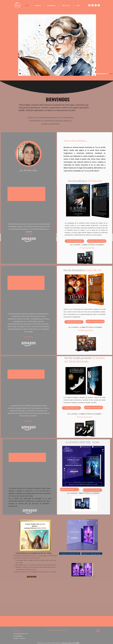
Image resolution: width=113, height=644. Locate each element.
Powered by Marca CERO (68, 643)
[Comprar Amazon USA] (74, 241)
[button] (98, 3)
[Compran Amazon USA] (70, 554)
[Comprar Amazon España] (92, 554)
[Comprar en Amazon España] (97, 241)
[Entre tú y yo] (89, 5)
